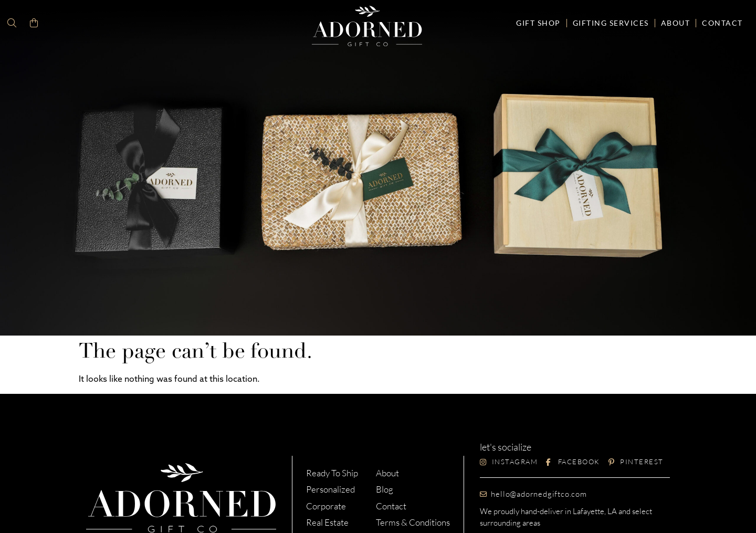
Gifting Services (611, 23)
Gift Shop (538, 23)
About (676, 23)
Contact (722, 23)
